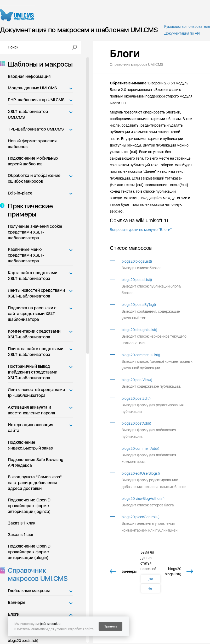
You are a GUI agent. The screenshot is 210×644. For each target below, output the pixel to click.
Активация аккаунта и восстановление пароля (31, 410)
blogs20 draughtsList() (139, 330)
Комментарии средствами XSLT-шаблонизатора (34, 334)
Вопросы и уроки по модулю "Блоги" (141, 230)
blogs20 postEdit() (136, 398)
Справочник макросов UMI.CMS (36, 574)
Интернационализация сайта (30, 428)
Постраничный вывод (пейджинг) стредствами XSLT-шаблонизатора (33, 372)
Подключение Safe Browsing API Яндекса (36, 462)
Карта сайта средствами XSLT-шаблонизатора (33, 276)
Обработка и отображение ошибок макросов (34, 178)
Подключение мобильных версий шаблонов (33, 161)
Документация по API (182, 33)
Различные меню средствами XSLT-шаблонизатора (26, 255)
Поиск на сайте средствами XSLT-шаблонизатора (36, 352)
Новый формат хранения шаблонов (32, 144)
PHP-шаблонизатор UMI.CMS (36, 100)
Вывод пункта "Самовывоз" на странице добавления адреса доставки (35, 483)
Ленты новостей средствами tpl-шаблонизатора (36, 393)
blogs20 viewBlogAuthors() (143, 499)
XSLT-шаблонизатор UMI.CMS (28, 114)
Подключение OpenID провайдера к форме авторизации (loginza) (29, 506)
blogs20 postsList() (137, 280)
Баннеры (16, 602)
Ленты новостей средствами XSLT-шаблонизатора (36, 293)
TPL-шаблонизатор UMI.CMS (36, 129)
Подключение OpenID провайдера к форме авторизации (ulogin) (29, 552)
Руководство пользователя (187, 26)
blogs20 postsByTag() (139, 305)
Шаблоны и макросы (39, 64)
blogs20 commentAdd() (140, 448)
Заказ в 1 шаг (21, 535)
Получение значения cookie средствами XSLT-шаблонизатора (35, 232)
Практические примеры (29, 210)
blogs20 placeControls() (141, 517)
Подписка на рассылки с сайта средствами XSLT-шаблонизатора (32, 314)
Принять (110, 626)
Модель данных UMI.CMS (32, 88)
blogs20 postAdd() (136, 423)
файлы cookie (50, 624)
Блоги (14, 614)
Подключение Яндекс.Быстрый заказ (30, 445)
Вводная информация (29, 76)
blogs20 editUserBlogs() (141, 473)
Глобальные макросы (29, 591)
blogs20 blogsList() (137, 261)
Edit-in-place (20, 193)
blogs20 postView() (137, 380)
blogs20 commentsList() (141, 355)
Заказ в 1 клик (22, 523)
